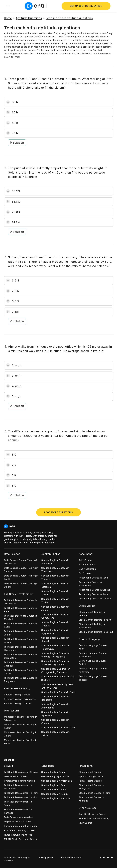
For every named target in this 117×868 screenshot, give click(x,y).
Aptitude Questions (29, 18)
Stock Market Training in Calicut (96, 632)
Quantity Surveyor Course (92, 814)
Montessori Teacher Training (94, 818)
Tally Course (85, 560)
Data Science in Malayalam (18, 817)
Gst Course (85, 573)
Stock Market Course (90, 772)
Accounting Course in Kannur (94, 594)
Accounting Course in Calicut (94, 590)
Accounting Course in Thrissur (95, 599)
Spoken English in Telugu (55, 794)
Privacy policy (46, 857)
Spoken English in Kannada (56, 798)
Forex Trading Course (90, 781)
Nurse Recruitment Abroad (18, 835)
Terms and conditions (71, 857)
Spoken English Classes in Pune (58, 692)
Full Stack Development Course (21, 772)
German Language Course (55, 776)
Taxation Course (87, 565)
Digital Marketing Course (17, 822)
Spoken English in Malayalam (57, 781)
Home (8, 18)
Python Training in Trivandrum (20, 699)
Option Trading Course (91, 776)
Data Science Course (15, 776)
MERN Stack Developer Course (21, 839)
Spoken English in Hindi (54, 790)
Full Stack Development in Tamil (21, 793)
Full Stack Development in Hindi (21, 797)
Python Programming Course (19, 781)
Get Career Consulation (86, 6)
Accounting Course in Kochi (93, 578)
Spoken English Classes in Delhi (58, 728)
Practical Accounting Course (19, 830)
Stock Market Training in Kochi (95, 620)
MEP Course (85, 823)
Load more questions (59, 512)
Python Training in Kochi (17, 695)
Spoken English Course (54, 772)
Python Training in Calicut (18, 703)
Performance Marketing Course (21, 826)
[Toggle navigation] (8, 6)
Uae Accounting (87, 569)
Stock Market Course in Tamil (94, 793)
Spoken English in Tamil (54, 785)
